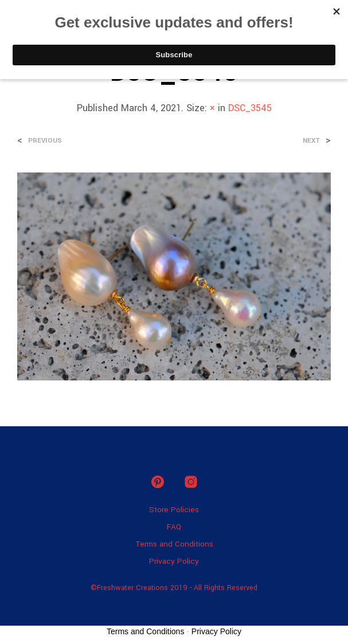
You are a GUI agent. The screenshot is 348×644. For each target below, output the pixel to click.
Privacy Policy (174, 561)
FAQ (174, 527)
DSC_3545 (250, 108)
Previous (45, 141)
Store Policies (174, 510)
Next (311, 141)
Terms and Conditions (174, 544)
